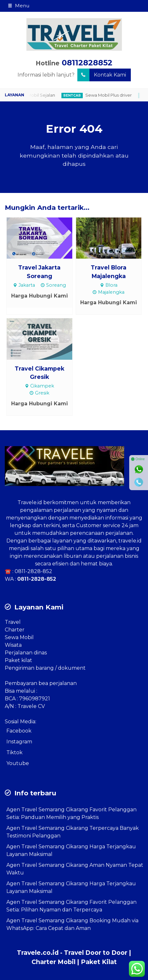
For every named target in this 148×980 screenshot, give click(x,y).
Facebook (19, 731)
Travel (13, 622)
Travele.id (30, 502)
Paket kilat (18, 660)
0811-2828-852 (33, 571)
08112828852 (87, 63)
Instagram (19, 742)
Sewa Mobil (19, 637)
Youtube (18, 763)
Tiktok (14, 752)
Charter (15, 630)
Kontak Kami (102, 75)
